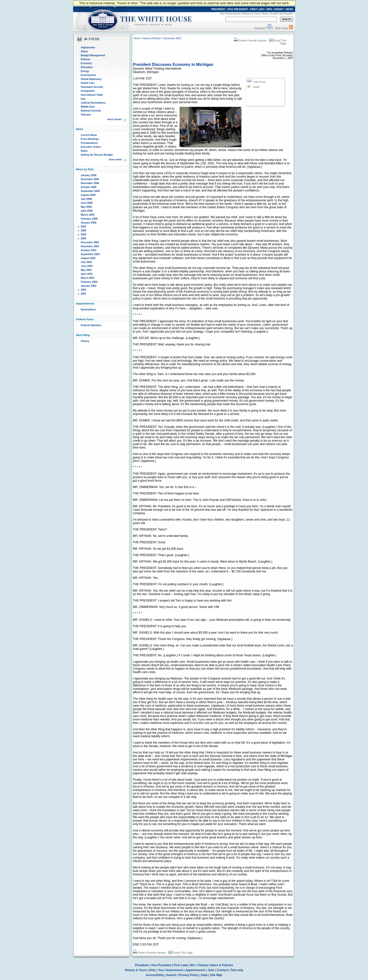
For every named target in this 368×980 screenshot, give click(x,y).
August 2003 (88, 258)
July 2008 (86, 199)
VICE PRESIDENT (238, 9)
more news (115, 160)
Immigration (88, 91)
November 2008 (90, 183)
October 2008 (89, 187)
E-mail (274, 14)
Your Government (230, 14)
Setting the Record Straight (97, 155)
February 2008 (89, 219)
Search (171, 975)
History (85, 341)
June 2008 (87, 203)
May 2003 (86, 270)
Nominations (88, 310)
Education (87, 67)
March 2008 (87, 215)
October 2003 (89, 250)
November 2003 (90, 246)
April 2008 (87, 211)
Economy (86, 63)
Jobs (211, 970)
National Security (91, 111)
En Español (286, 14)
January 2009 (89, 175)
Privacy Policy (189, 975)
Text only (237, 970)
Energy (85, 71)
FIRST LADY (257, 9)
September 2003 (90, 254)
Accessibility (155, 975)
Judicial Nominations (93, 103)
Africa (84, 51)
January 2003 (89, 286)
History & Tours (252, 14)
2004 (83, 238)
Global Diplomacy (91, 79)
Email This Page (180, 953)
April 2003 (87, 274)
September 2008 (90, 191)
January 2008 (89, 223)
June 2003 (87, 266)
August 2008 (88, 195)
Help (204, 975)
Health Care (88, 83)
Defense (86, 59)
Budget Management (93, 55)
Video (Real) (259, 82)
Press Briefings (90, 139)
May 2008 (86, 207)
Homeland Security (92, 87)
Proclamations (89, 143)
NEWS (289, 9)
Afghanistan (88, 47)
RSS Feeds (282, 28)
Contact (223, 970)
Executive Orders (91, 147)
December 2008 (90, 179)
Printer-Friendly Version (250, 40)
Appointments (195, 970)
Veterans (86, 115)
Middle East (88, 107)
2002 (83, 290)
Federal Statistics (91, 325)
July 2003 (86, 262)
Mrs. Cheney (199, 965)
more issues (115, 119)
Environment (88, 75)
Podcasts (260, 28)
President (142, 965)
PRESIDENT (218, 9)
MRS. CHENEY (275, 9)
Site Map (216, 975)
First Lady (181, 965)
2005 (83, 235)
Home (137, 38)
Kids (266, 14)
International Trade (92, 95)
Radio (84, 151)
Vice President (161, 965)
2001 (83, 294)
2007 (83, 227)
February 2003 (89, 282)
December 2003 (90, 242)
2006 (83, 231)
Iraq (83, 99)
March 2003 (87, 278)
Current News (89, 135)
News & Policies (152, 38)
